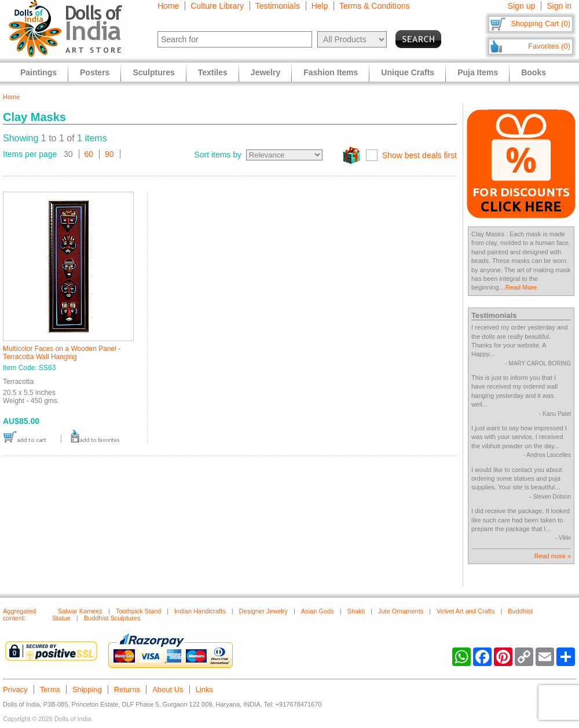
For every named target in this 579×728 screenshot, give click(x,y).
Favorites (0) (549, 46)
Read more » (552, 556)
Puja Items (478, 72)
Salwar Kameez (80, 611)
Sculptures (153, 72)
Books (534, 72)
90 (109, 154)
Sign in (559, 6)
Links (204, 689)
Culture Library (217, 6)
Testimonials (278, 6)
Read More (521, 287)
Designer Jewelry (263, 611)
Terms (50, 689)
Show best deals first (419, 155)
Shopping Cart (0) (540, 23)
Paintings (39, 72)
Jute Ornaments (401, 611)
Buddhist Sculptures (112, 618)
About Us (168, 689)
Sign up (521, 6)
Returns (127, 689)
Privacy (15, 689)
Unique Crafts (408, 72)
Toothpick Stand (138, 611)
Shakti (356, 611)
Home (168, 6)
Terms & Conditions (374, 6)
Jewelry (265, 72)
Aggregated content (19, 614)
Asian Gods (318, 611)
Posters (95, 72)
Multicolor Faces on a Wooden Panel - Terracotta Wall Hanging (62, 353)
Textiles (213, 72)
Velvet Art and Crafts (466, 611)
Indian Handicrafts (200, 611)
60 (89, 154)
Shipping (87, 689)
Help (320, 6)
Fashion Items (331, 72)
